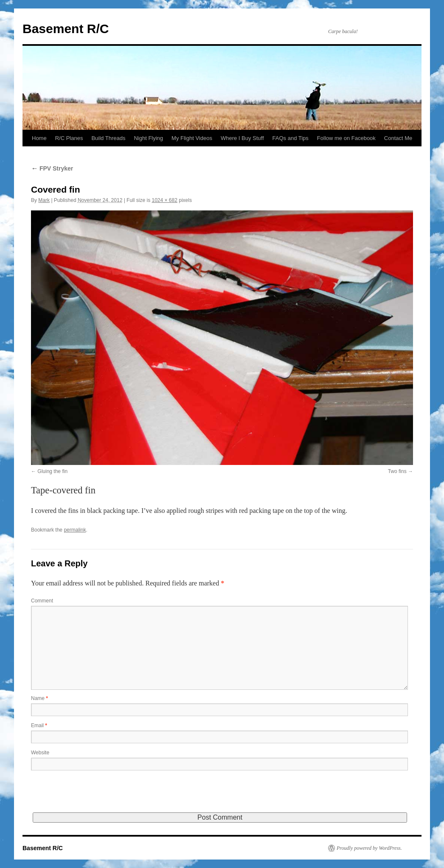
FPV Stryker (52, 168)
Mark (44, 200)
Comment (42, 601)
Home (39, 138)
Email (39, 725)
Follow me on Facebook (346, 138)
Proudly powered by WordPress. (369, 848)
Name (39, 698)
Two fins (397, 471)
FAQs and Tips (291, 138)
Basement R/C (66, 29)
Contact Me (398, 138)
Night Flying (148, 138)
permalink (75, 530)
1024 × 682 (164, 200)
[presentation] (96, 796)
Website (40, 753)
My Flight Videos (192, 138)
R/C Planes (69, 138)
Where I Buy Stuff (242, 138)
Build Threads (108, 138)
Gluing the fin (52, 471)
